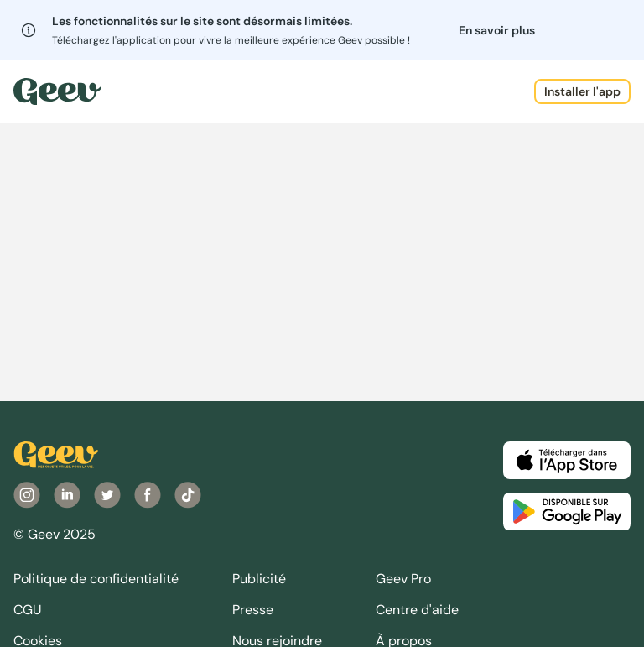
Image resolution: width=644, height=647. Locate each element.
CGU (28, 610)
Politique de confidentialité (96, 579)
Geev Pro (403, 579)
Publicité (259, 579)
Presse (253, 610)
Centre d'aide (417, 610)
